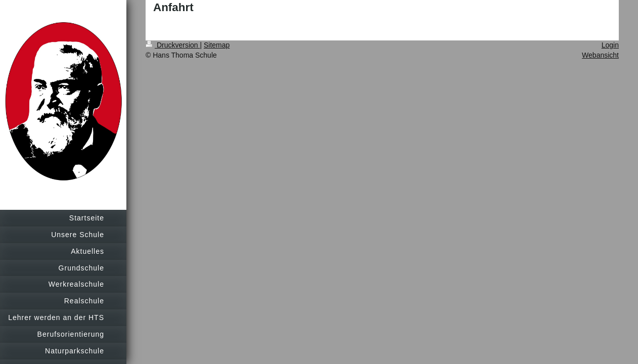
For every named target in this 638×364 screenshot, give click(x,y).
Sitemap (217, 45)
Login (610, 45)
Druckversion (173, 45)
